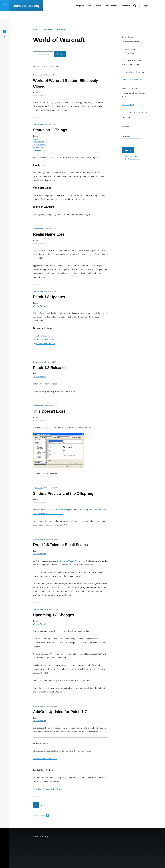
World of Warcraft (40, 95)
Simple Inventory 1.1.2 (45, 343)
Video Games (47, 30)
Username (125, 126)
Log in (145, 13)
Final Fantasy (38, 148)
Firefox (36, 139)
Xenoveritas (39, 75)
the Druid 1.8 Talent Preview (69, 561)
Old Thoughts (128, 104)
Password (125, 137)
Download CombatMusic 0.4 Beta (48, 789)
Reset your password (132, 159)
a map (85, 510)
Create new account (132, 156)
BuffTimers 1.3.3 (43, 336)
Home (35, 30)
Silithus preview (61, 510)
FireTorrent (37, 150)
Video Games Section (131, 80)
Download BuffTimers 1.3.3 (45, 759)
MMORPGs (61, 30)
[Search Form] (135, 13)
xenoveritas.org (26, 13)
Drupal (44, 837)
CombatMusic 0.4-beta (46, 340)
